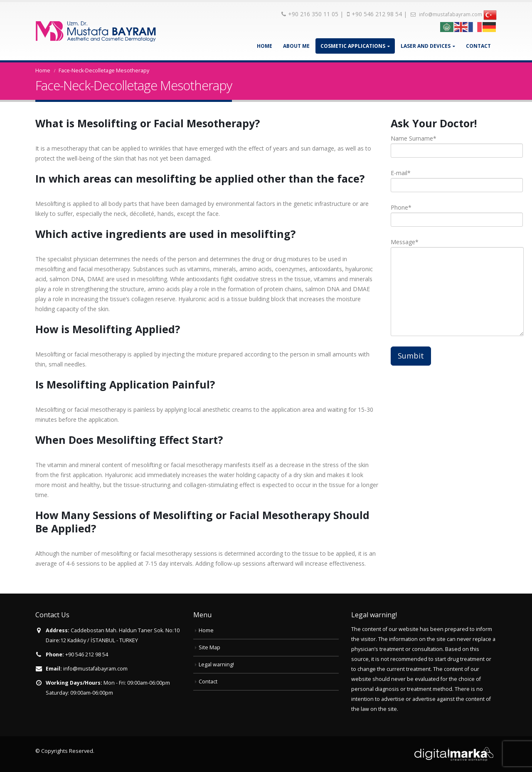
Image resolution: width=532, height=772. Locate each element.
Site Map (209, 647)
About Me (296, 46)
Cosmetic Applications (353, 46)
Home (265, 46)
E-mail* (444, 179)
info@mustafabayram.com (446, 14)
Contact (478, 46)
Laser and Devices (426, 46)
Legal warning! (216, 664)
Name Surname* (444, 144)
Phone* (444, 213)
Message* (444, 266)
